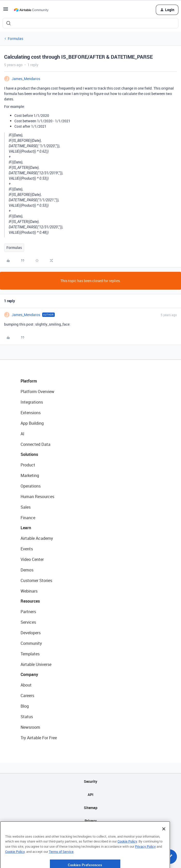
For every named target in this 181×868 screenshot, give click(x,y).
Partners (28, 612)
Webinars (29, 591)
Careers (27, 696)
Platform (29, 381)
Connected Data (35, 444)
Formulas (15, 38)
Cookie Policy (127, 859)
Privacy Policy (145, 864)
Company (29, 674)
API (90, 795)
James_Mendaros (26, 79)
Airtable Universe (36, 664)
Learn (26, 528)
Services (28, 622)
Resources (30, 601)
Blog (25, 706)
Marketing (30, 475)
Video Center (32, 559)
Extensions (31, 413)
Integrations (32, 402)
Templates (30, 654)
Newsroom (30, 727)
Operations (31, 486)
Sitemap (91, 808)
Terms (90, 834)
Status (27, 717)
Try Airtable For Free (39, 738)
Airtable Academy (37, 538)
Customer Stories (36, 580)
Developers (31, 633)
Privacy (91, 821)
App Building (32, 423)
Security (90, 781)
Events (27, 549)
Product (28, 465)
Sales (26, 507)
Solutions (29, 454)
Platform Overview (37, 392)
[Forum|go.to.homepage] (31, 10)
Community (31, 643)
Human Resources (37, 497)
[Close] (164, 846)
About (26, 685)
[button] (6, 11)
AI (22, 434)
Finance (28, 518)
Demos (27, 570)
